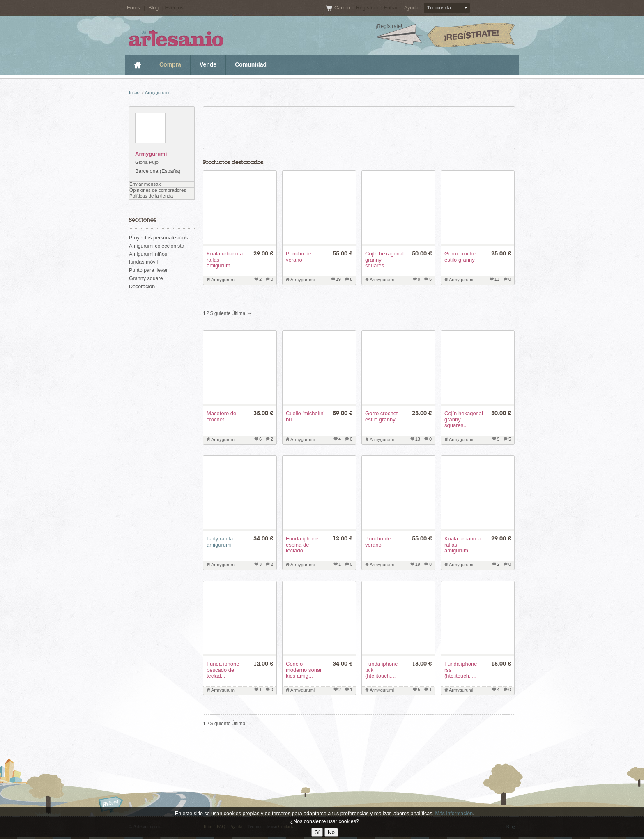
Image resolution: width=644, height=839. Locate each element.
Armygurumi (157, 92)
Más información (454, 814)
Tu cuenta (439, 8)
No (331, 832)
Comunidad (251, 64)
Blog (153, 8)
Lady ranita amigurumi (220, 541)
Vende (208, 64)
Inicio (137, 65)
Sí (317, 832)
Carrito (343, 8)
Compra (170, 64)
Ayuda (411, 8)
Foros (133, 8)
